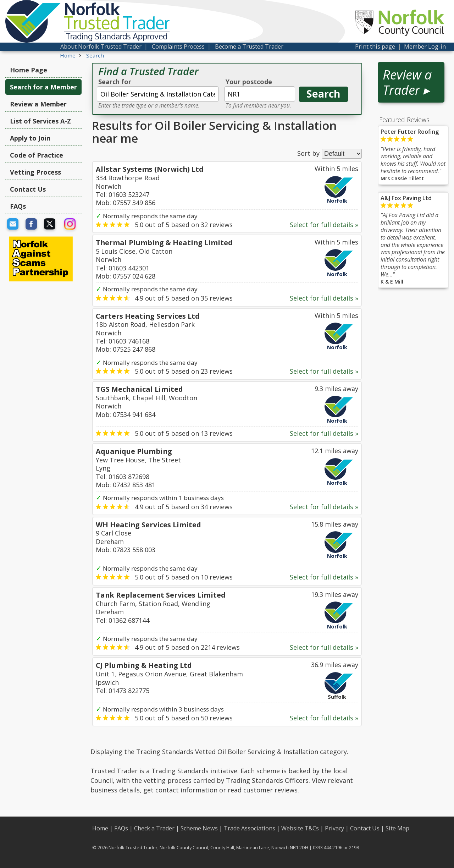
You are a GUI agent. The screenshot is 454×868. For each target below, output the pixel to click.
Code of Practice (37, 155)
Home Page (29, 70)
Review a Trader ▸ (407, 82)
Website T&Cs (300, 828)
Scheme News (199, 828)
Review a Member (38, 104)
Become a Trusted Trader (249, 46)
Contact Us (28, 189)
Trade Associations (250, 828)
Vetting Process (35, 172)
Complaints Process (178, 46)
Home (100, 828)
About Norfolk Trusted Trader (101, 46)
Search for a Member (43, 87)
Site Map (397, 828)
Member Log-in (425, 46)
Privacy (334, 828)
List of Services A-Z (40, 121)
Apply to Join (30, 138)
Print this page (375, 46)
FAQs (18, 206)
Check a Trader (154, 828)
